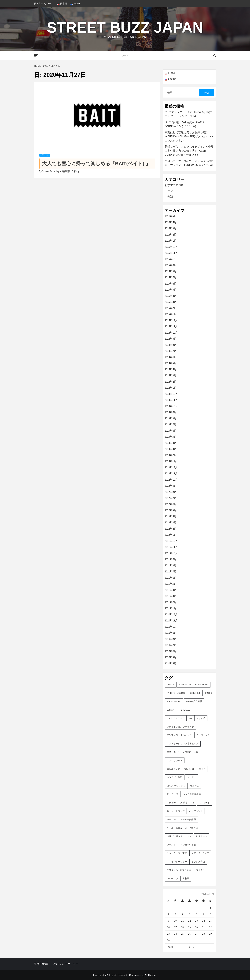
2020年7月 (171, 645)
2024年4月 (171, 369)
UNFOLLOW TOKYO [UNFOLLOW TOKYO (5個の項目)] (176, 718)
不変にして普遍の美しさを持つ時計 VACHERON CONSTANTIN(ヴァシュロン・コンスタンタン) (189, 136)
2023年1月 (171, 461)
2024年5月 (171, 363)
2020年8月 (171, 639)
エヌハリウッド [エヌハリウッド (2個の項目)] (175, 760)
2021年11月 (171, 547)
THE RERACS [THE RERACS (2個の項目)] (184, 710)
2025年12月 (171, 247)
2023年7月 (171, 424)
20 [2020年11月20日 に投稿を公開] (196, 927)
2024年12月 (171, 320)
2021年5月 (171, 584)
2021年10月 (171, 553)
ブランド (45, 155)
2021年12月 (171, 541)
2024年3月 (171, 375)
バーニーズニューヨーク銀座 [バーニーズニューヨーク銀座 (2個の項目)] (181, 819)
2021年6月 (171, 578)
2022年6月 (171, 504)
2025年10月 (171, 259)
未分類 (169, 196)
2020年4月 (171, 663)
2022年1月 (171, 535)
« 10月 (170, 947)
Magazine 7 (135, 975)
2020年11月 (171, 620)
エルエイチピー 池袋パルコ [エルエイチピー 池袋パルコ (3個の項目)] (180, 769)
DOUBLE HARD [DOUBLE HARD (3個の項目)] (202, 684)
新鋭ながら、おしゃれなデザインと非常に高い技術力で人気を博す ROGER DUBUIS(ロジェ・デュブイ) (189, 151)
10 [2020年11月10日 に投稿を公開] (175, 921)
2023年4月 (171, 443)
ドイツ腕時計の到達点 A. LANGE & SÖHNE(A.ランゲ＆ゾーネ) (185, 124)
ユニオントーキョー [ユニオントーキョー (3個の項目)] (177, 862)
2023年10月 (171, 406)
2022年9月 (171, 486)
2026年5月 (171, 216)
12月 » (191, 947)
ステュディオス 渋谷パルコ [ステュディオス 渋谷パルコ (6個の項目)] (180, 803)
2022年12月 (171, 467)
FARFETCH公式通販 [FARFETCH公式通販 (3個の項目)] (176, 693)
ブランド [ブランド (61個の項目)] (171, 845)
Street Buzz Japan (125, 27)
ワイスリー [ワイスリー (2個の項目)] (202, 870)
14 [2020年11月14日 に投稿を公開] (203, 921)
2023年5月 (171, 437)
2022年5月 (171, 510)
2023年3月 (171, 449)
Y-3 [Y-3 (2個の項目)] (190, 718)
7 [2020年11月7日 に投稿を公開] (203, 914)
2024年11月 (171, 326)
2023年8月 (171, 418)
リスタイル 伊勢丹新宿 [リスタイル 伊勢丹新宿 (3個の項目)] (179, 870)
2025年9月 (171, 265)
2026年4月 (171, 222)
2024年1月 (171, 388)
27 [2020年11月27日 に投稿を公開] (196, 934)
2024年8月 (171, 345)
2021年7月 (171, 571)
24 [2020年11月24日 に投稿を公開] (175, 934)
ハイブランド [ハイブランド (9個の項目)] (196, 811)
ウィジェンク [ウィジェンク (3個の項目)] (203, 735)
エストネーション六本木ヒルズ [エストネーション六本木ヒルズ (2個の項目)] (182, 752)
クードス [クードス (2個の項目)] (191, 777)
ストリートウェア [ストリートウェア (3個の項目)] (176, 811)
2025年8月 (171, 271)
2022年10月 (171, 480)
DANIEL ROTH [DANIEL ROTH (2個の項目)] (185, 684)
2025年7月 (171, 277)
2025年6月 (171, 284)
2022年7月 (171, 498)
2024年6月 (171, 357)
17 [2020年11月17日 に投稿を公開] (175, 927)
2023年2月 (171, 455)
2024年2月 (171, 382)
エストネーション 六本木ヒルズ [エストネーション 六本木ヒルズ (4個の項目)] (183, 744)
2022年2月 (171, 529)
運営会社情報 (42, 964)
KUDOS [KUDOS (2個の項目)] (209, 693)
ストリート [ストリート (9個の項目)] (204, 803)
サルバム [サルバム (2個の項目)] (195, 786)
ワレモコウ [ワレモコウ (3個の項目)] (172, 878)
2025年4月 (171, 296)
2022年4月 (171, 516)
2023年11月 (171, 400)
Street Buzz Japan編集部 (56, 171)
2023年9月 (171, 412)
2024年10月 (171, 333)
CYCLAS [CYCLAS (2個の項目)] (170, 684)
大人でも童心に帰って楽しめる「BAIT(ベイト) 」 (96, 164)
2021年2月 (171, 602)
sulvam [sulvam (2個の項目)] (170, 710)
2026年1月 (171, 241)
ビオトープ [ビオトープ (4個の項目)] (202, 836)
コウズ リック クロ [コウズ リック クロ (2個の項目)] (176, 786)
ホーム (125, 55)
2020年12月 (171, 614)
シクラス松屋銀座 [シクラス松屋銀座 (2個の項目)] (192, 794)
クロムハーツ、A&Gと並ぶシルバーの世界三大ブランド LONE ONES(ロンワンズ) (189, 163)
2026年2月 (171, 235)
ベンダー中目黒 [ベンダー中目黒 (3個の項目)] (188, 845)
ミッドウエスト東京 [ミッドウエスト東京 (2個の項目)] (177, 853)
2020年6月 (171, 651)
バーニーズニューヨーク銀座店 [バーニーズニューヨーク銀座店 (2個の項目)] (182, 828)
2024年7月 (171, 351)
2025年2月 (171, 308)
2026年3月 (171, 228)
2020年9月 (171, 633)
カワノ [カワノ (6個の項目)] (202, 769)
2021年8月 (171, 565)
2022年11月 (171, 473)
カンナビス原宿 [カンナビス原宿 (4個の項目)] (175, 777)
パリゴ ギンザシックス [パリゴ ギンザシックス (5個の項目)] (179, 836)
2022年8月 (171, 492)
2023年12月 (171, 394)
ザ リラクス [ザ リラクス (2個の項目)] (173, 794)
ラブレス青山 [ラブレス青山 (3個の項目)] (198, 862)
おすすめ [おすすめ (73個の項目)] (201, 718)
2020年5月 (171, 657)
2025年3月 (171, 302)
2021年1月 (171, 608)
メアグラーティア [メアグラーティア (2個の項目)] (200, 853)
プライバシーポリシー (65, 964)
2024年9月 (171, 339)
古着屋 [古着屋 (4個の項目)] (186, 878)
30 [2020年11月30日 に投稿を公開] (168, 940)
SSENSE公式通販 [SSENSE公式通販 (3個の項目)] (194, 701)
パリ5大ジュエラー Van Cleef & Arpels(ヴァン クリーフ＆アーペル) (189, 114)
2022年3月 (171, 522)
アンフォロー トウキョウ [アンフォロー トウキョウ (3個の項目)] (179, 735)
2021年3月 (171, 596)
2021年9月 (171, 559)
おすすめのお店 (174, 185)
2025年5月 (171, 290)
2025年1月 (171, 314)
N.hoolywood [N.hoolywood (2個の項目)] (174, 701)
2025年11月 (171, 253)
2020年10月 (171, 627)
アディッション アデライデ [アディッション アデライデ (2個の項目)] (180, 727)
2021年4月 (171, 590)
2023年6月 (171, 431)
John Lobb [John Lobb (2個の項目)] (195, 693)
